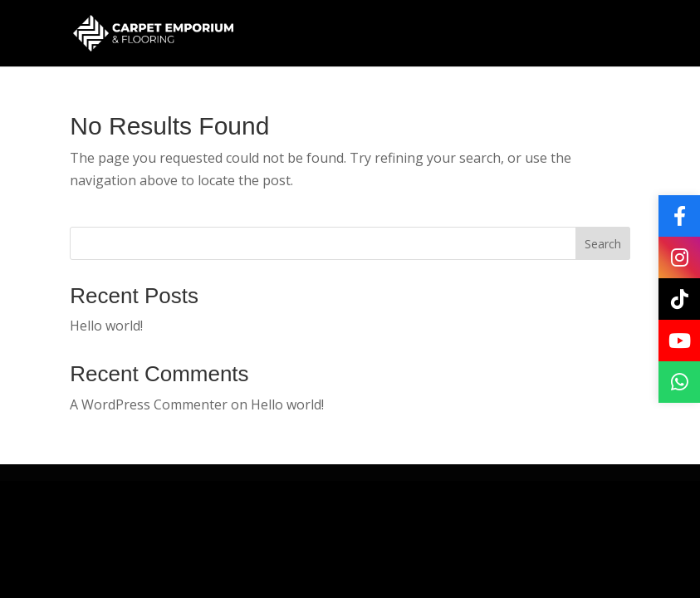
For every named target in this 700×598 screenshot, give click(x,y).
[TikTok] (679, 299)
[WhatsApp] (679, 382)
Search (603, 244)
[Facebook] (679, 216)
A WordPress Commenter (149, 404)
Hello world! (106, 326)
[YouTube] (679, 341)
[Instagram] (679, 257)
